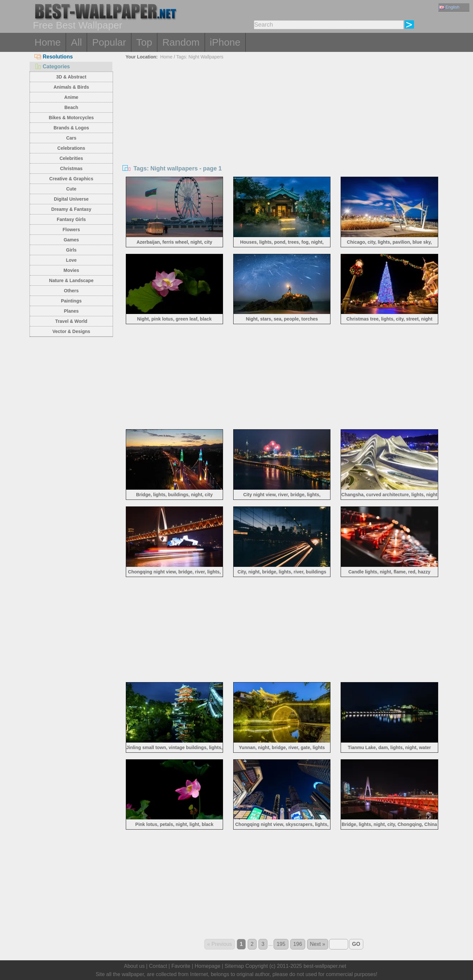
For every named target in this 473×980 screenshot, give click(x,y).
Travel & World (71, 321)
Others (71, 291)
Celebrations (71, 148)
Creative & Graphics (71, 179)
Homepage (208, 966)
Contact (158, 966)
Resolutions (54, 57)
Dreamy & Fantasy (71, 209)
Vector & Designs (71, 331)
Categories (52, 67)
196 (298, 944)
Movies (71, 270)
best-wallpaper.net (325, 966)
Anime (71, 97)
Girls (71, 250)
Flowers (71, 230)
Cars (71, 138)
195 (281, 944)
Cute (71, 189)
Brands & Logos (71, 128)
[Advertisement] (282, 111)
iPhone (225, 42)
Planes (71, 311)
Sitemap (234, 966)
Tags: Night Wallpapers (200, 57)
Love (71, 260)
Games (71, 240)
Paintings (71, 301)
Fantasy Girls (71, 219)
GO (356, 944)
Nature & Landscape (71, 280)
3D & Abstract (71, 77)
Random (181, 42)
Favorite (181, 966)
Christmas (71, 168)
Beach (71, 107)
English (449, 7)
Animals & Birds (71, 87)
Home (48, 42)
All (76, 42)
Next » (318, 944)
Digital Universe (71, 199)
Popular (109, 42)
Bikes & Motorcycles (71, 118)
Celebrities (71, 158)
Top (144, 42)
